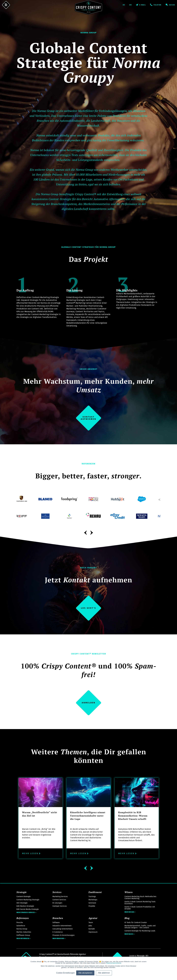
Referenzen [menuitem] (23, 918)
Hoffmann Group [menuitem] (23, 935)
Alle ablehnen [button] (104, 973)
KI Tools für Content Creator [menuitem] (136, 923)
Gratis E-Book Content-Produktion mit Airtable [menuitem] (140, 908)
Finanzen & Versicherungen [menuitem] (63, 935)
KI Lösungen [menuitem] (57, 903)
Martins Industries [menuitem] (24, 932)
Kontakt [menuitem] (92, 929)
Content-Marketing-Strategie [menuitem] (28, 900)
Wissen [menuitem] (129, 892)
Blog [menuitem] (127, 918)
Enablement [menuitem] (95, 892)
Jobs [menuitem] (90, 926)
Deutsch (126, 5)
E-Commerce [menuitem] (58, 932)
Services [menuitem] (57, 892)
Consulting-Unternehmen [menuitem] (63, 929)
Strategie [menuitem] (22, 892)
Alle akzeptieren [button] (85, 973)
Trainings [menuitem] (92, 897)
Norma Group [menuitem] (22, 929)
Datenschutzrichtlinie (114, 963)
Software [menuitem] (56, 923)
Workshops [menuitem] (93, 900)
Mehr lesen (32, 853)
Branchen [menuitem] (58, 918)
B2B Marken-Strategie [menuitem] (25, 906)
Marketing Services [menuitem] (60, 897)
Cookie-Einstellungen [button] (65, 973)
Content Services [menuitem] (59, 900)
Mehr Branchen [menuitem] (58, 938)
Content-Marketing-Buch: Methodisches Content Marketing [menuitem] (140, 898)
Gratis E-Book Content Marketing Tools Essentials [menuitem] (140, 903)
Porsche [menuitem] (20, 923)
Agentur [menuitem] (93, 918)
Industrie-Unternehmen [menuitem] (62, 926)
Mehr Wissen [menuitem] (129, 912)
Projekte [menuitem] (92, 906)
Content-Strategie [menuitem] (24, 897)
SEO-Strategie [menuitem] (22, 903)
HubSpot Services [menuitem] (60, 906)
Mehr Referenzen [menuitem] (23, 938)
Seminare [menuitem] (92, 903)
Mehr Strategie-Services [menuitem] (26, 913)
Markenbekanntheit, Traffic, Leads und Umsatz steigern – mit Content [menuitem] (140, 927)
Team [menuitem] (91, 923)
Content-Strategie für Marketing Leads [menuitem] (140, 931)
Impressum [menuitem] (93, 932)
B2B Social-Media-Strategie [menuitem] (28, 909)
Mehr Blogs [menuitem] (129, 934)
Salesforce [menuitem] (21, 926)
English (133, 5)
